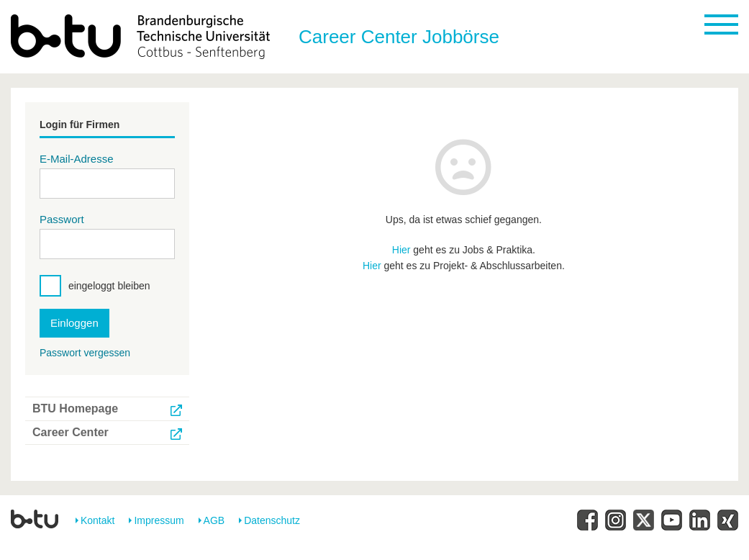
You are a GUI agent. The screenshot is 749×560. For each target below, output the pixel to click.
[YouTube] (672, 520)
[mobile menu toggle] (721, 24)
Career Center (71, 432)
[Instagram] (616, 520)
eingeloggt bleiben (109, 286)
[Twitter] (644, 520)
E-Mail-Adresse (77, 159)
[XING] (728, 520)
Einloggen (74, 323)
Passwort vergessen (85, 353)
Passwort (62, 219)
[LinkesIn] (700, 520)
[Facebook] (587, 520)
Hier (401, 250)
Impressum (159, 520)
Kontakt (97, 520)
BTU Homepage (75, 408)
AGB (214, 520)
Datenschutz (272, 520)
